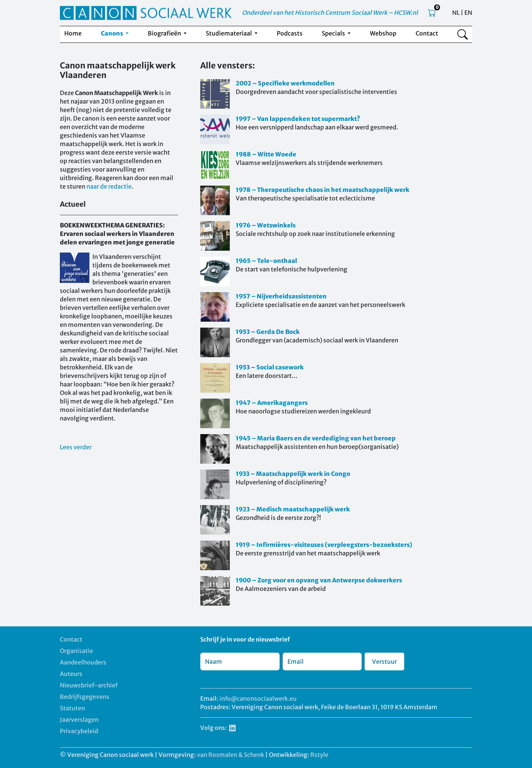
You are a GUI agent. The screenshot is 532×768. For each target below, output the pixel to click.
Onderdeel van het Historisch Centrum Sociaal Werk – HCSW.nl (330, 13)
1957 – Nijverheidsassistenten (281, 296)
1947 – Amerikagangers (272, 403)
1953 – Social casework (270, 367)
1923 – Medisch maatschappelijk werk (293, 509)
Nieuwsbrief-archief (89, 685)
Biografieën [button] (165, 33)
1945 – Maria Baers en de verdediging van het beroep (316, 438)
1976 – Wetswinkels (266, 225)
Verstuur (384, 662)
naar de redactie (109, 186)
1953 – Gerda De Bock (268, 332)
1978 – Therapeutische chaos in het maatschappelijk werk (323, 190)
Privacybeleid (79, 731)
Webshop (383, 33)
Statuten (72, 708)
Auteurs (71, 674)
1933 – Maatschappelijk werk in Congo (293, 474)
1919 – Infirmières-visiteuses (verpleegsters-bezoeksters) (324, 545)
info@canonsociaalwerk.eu (258, 698)
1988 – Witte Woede (266, 154)
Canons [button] (112, 33)
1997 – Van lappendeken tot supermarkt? (298, 119)
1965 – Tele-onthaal (266, 261)
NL (456, 13)
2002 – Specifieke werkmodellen (285, 83)
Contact (427, 33)
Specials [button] (334, 33)
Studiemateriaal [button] (229, 33)
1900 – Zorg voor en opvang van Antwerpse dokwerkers (319, 580)
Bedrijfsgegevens (85, 697)
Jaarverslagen (79, 720)
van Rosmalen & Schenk (231, 755)
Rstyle (319, 755)
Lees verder (76, 447)
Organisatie (76, 651)
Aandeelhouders (83, 662)
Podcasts (290, 33)
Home (73, 33)
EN (468, 13)
